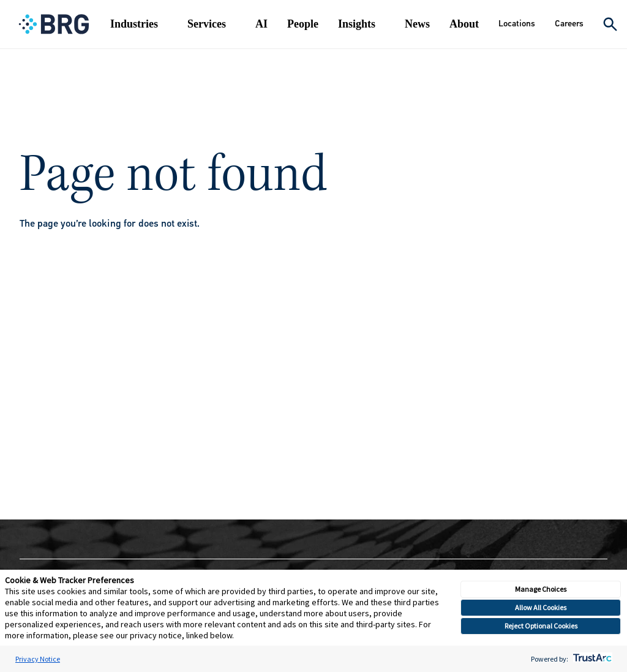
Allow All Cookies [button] (541, 607)
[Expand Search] (610, 24)
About (464, 24)
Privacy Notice (38, 659)
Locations (517, 24)
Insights (357, 24)
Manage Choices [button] (541, 589)
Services (207, 24)
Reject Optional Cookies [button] (541, 626)
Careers (569, 24)
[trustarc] (591, 659)
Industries (134, 24)
